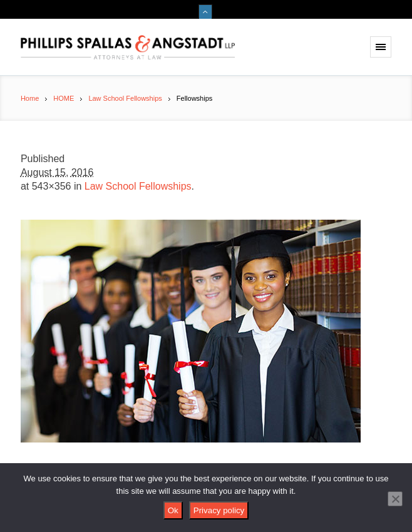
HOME (64, 98)
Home (30, 98)
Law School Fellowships (125, 98)
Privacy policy (219, 510)
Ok (173, 510)
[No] (395, 499)
